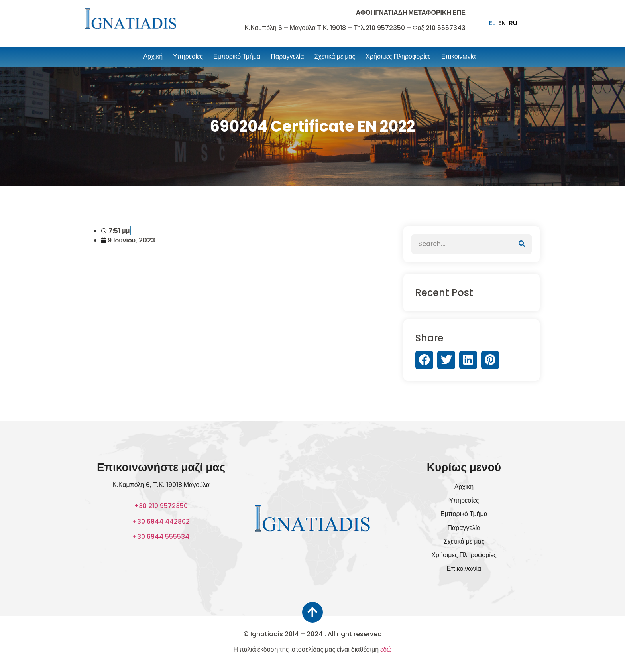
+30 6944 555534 (161, 537)
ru (513, 23)
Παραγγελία (287, 56)
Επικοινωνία (459, 56)
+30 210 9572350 (161, 506)
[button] (424, 360)
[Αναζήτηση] (522, 244)
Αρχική (153, 56)
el (492, 23)
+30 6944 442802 (161, 521)
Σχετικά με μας (335, 56)
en (502, 23)
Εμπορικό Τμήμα (237, 56)
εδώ (386, 649)
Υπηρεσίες (188, 56)
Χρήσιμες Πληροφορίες (398, 56)
